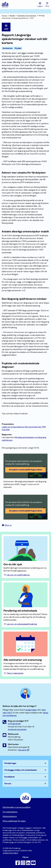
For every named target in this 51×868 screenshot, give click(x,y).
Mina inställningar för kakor (14, 821)
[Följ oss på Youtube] (33, 863)
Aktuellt (12, 16)
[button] (25, 466)
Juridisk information (10, 853)
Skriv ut (7, 525)
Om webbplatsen (10, 812)
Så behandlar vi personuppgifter (17, 807)
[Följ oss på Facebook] (18, 863)
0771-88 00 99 (14, 724)
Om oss (4, 16)
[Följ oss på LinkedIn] (28, 863)
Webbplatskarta (10, 816)
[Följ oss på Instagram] (23, 863)
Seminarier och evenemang (27, 16)
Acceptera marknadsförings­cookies (25, 470)
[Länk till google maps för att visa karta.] (24, 750)
